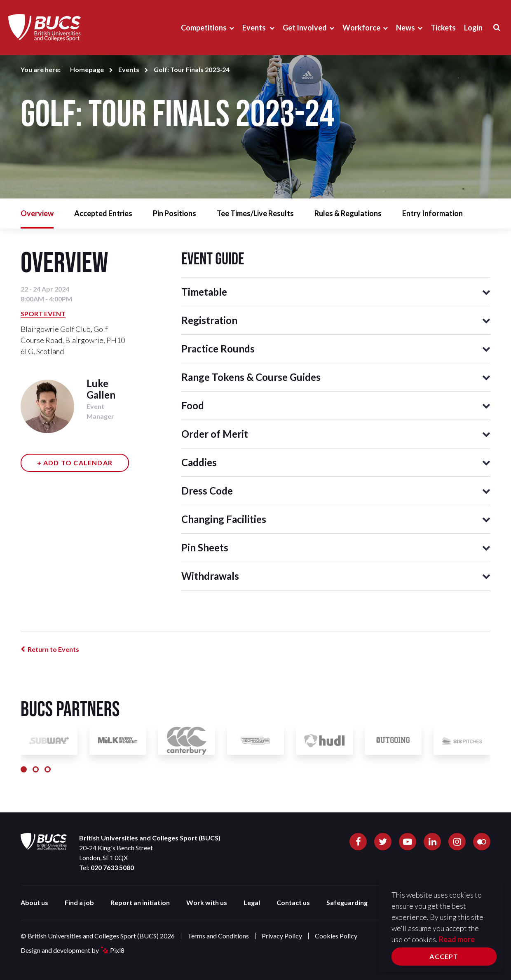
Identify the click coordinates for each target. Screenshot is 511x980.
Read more (457, 939)
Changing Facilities (224, 519)
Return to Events (53, 649)
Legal (252, 902)
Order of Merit (215, 434)
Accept (444, 956)
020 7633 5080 (112, 867)
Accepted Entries (103, 213)
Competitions (204, 28)
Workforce (361, 28)
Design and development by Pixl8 (73, 950)
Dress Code (207, 491)
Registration (209, 320)
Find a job (79, 902)
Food (193, 405)
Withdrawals (210, 576)
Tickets (443, 28)
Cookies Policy (336, 936)
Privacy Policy (282, 936)
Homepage (87, 69)
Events (255, 28)
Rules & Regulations (348, 213)
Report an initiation (140, 902)
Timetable (204, 292)
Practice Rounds (218, 349)
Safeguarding (347, 902)
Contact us (293, 902)
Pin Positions (175, 213)
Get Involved (305, 28)
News (406, 28)
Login (473, 28)
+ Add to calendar (75, 463)
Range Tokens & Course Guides (251, 377)
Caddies (199, 462)
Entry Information (432, 213)
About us (34, 902)
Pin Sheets (205, 547)
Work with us (207, 902)
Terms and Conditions (218, 936)
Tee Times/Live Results (255, 213)
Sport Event (43, 314)
